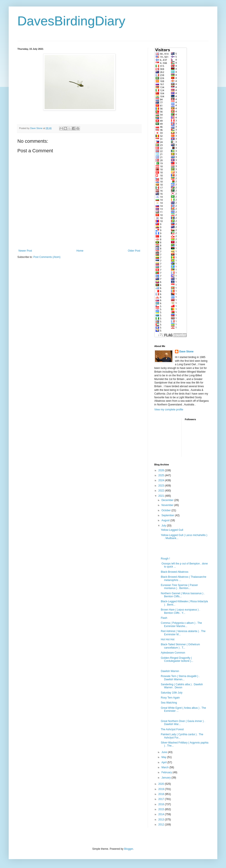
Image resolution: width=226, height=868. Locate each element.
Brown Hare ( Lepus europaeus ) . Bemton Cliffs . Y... (180, 611)
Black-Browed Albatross (175, 572)
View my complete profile (169, 410)
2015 (162, 809)
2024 (162, 480)
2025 (162, 475)
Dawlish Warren (170, 671)
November (168, 505)
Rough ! (165, 559)
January (166, 778)
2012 (162, 825)
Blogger (129, 849)
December (168, 500)
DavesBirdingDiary (71, 21)
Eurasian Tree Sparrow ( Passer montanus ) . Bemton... (179, 587)
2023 (162, 486)
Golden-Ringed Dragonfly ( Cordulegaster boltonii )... (177, 659)
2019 (162, 789)
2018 (162, 794)
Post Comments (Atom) (47, 257)
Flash (164, 618)
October (166, 510)
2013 (162, 820)
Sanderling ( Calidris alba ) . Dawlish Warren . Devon (182, 686)
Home (80, 251)
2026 (162, 470)
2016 (162, 804)
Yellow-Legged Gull (172, 530)
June (165, 752)
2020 (162, 784)
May (164, 757)
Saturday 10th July (172, 693)
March (165, 767)
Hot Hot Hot (168, 639)
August (166, 520)
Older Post (134, 251)
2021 (162, 496)
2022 (162, 491)
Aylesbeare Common (173, 653)
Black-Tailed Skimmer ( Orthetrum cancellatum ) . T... (180, 646)
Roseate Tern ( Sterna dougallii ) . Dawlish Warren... (180, 678)
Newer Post (25, 251)
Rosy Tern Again (170, 698)
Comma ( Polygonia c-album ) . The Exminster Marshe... (181, 624)
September (168, 515)
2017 (162, 799)
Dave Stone (186, 352)
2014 (162, 814)
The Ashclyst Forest (172, 729)
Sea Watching (169, 703)
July (164, 526)
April (164, 762)
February (167, 772)
